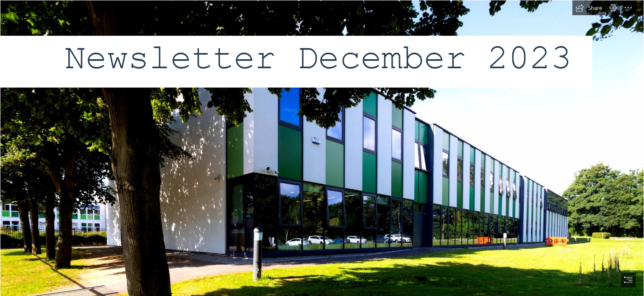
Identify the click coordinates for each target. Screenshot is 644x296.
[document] (322, 148)
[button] (589, 8)
